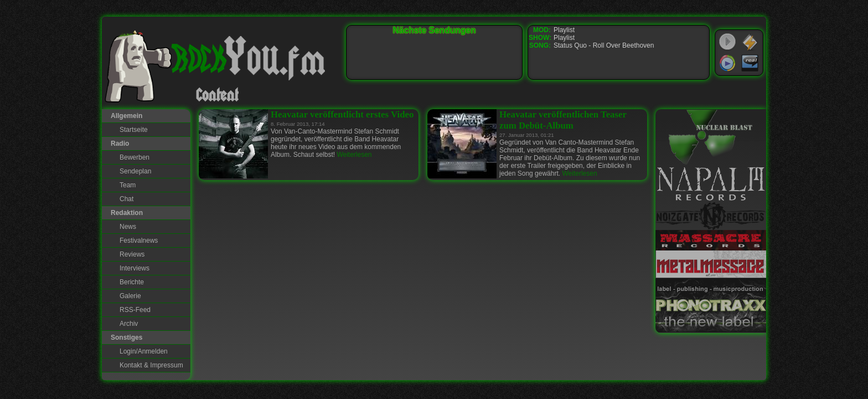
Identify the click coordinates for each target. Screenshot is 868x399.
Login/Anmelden (144, 351)
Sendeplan (135, 171)
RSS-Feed (135, 310)
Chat (126, 199)
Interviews (135, 268)
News (128, 227)
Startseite (134, 130)
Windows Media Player (727, 63)
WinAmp (750, 42)
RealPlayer (750, 63)
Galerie (130, 296)
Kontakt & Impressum (151, 365)
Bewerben (135, 157)
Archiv (129, 324)
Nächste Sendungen (435, 30)
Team (128, 185)
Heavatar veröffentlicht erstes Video (342, 114)
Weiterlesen (354, 155)
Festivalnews (139, 241)
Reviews (132, 254)
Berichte (132, 282)
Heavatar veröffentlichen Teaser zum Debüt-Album (563, 120)
